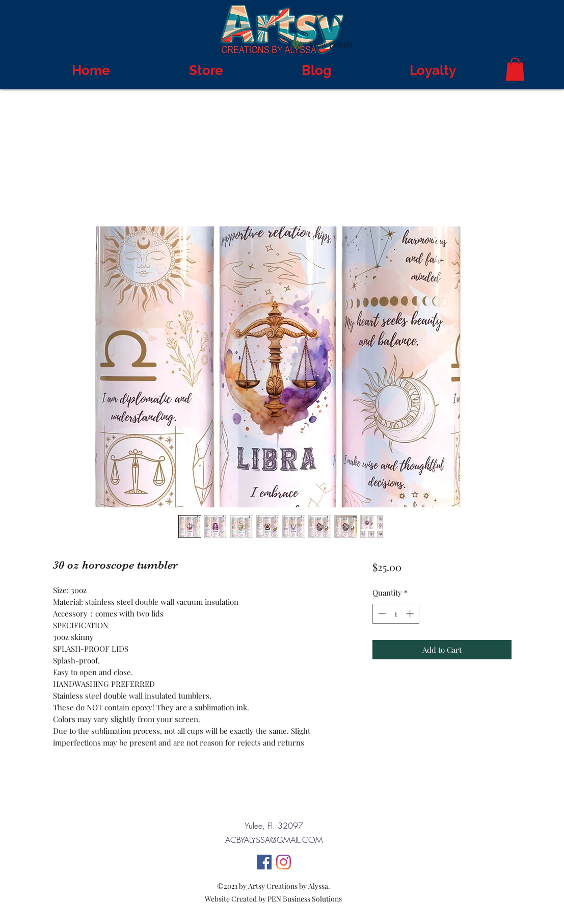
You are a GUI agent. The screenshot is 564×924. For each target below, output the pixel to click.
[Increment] (411, 614)
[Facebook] (264, 862)
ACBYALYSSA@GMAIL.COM (274, 840)
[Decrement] (381, 614)
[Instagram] (284, 862)
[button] (515, 69)
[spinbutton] (396, 614)
